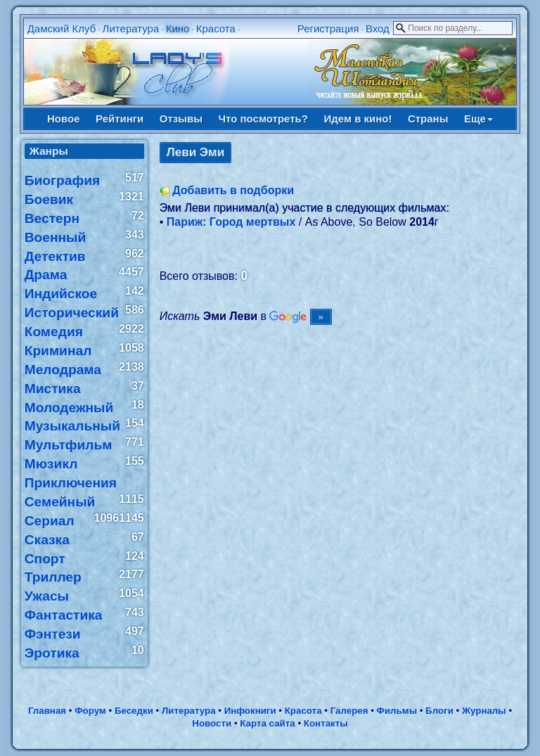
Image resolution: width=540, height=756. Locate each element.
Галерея (349, 711)
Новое (64, 118)
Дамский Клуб (62, 28)
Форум (90, 711)
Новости (212, 723)
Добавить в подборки (233, 190)
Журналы (484, 711)
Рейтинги (120, 118)
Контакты (326, 723)
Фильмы (397, 711)
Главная (47, 711)
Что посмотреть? (263, 118)
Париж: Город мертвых (231, 222)
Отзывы (181, 118)
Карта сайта (267, 723)
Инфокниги (250, 711)
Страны (428, 118)
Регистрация (328, 28)
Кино (178, 28)
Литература (131, 28)
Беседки (134, 711)
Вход (378, 28)
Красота (216, 28)
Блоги (439, 711)
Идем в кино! (358, 118)
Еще (478, 118)
